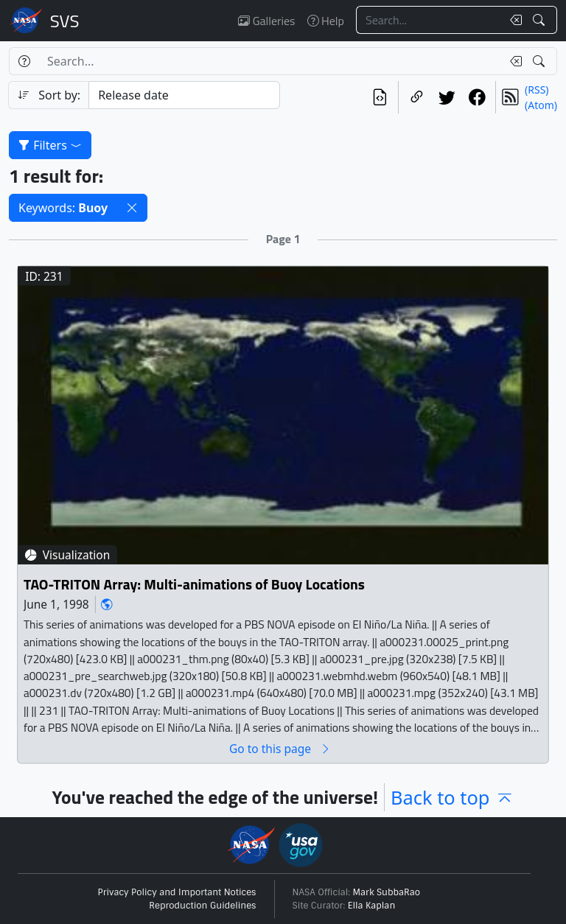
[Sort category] (184, 95)
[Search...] (429, 20)
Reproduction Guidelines (202, 906)
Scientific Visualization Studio (65, 21)
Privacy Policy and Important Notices (177, 892)
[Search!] (541, 20)
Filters (50, 145)
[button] (132, 208)
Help (326, 21)
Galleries (266, 21)
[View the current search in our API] (380, 97)
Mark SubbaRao (387, 892)
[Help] (24, 61)
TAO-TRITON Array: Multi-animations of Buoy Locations (194, 584)
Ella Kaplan (372, 906)
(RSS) (537, 90)
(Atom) (541, 105)
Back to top (452, 797)
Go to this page (280, 748)
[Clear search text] (513, 20)
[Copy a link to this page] (417, 97)
